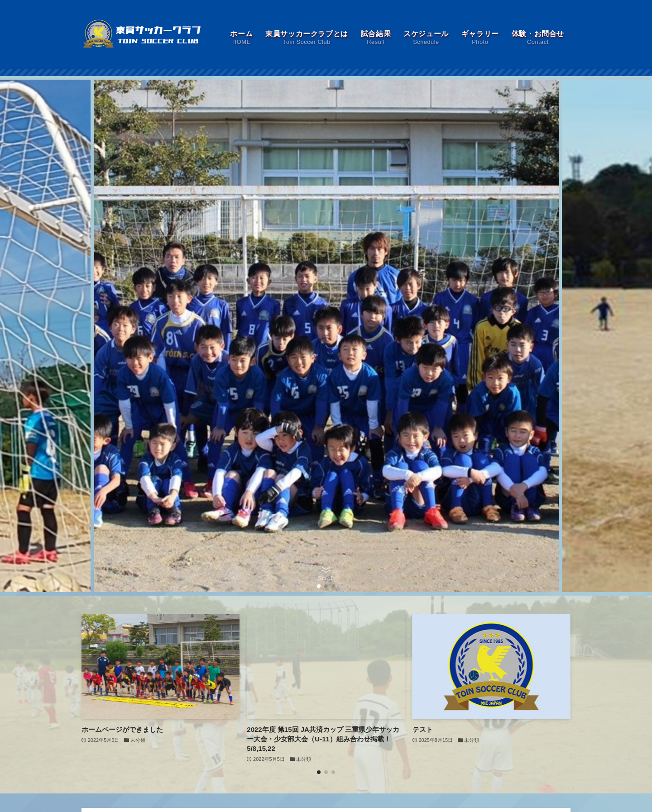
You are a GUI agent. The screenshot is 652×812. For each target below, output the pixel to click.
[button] (319, 586)
